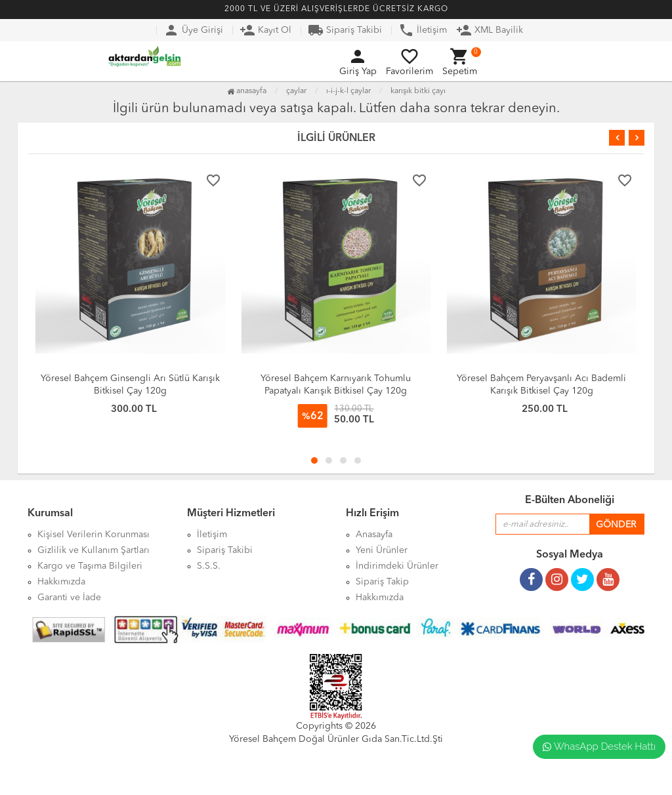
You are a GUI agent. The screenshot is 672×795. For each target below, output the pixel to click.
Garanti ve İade (69, 598)
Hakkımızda (380, 598)
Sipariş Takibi (345, 30)
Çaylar (296, 91)
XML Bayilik (490, 30)
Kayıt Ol (265, 30)
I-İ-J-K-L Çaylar (348, 91)
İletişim (423, 30)
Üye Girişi (193, 30)
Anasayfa (247, 91)
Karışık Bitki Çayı (418, 91)
